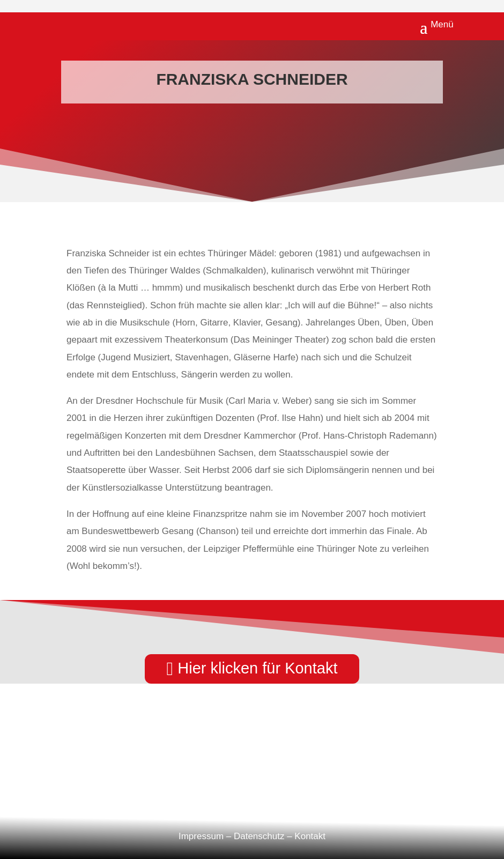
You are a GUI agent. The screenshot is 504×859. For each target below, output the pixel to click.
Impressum (201, 836)
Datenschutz (259, 836)
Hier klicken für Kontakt (257, 668)
